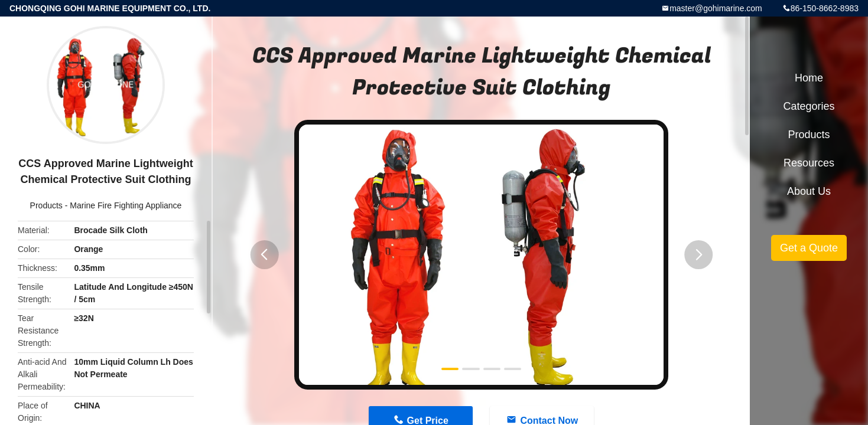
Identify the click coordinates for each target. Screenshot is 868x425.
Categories (809, 106)
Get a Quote (809, 248)
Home (809, 78)
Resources (809, 163)
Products (46, 205)
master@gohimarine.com (716, 8)
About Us (809, 191)
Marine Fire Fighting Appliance (126, 205)
